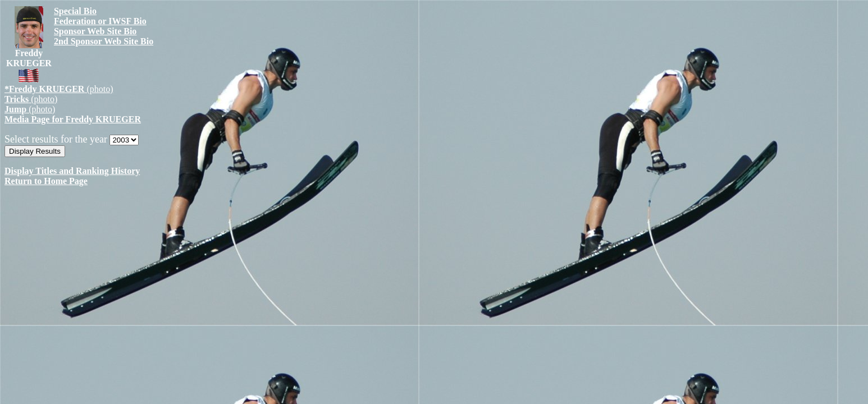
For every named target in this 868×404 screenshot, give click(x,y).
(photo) (59, 89)
